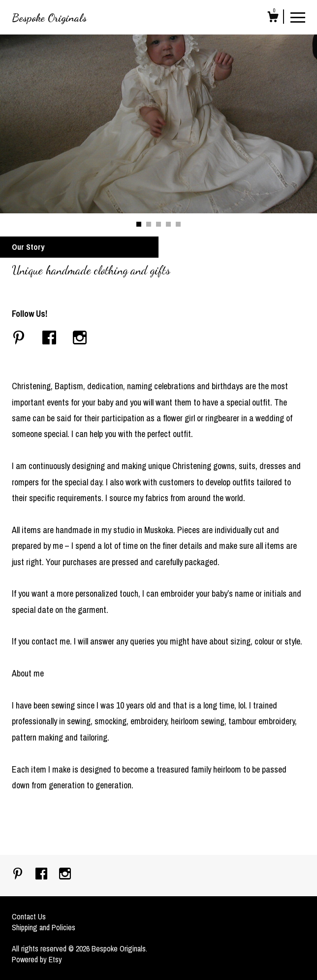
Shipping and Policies (44, 927)
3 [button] (158, 224)
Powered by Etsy (37, 959)
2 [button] (149, 224)
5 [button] (178, 224)
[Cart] (273, 18)
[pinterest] (19, 875)
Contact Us (29, 916)
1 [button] (139, 224)
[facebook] (42, 875)
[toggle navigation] (298, 17)
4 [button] (168, 224)
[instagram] (65, 875)
